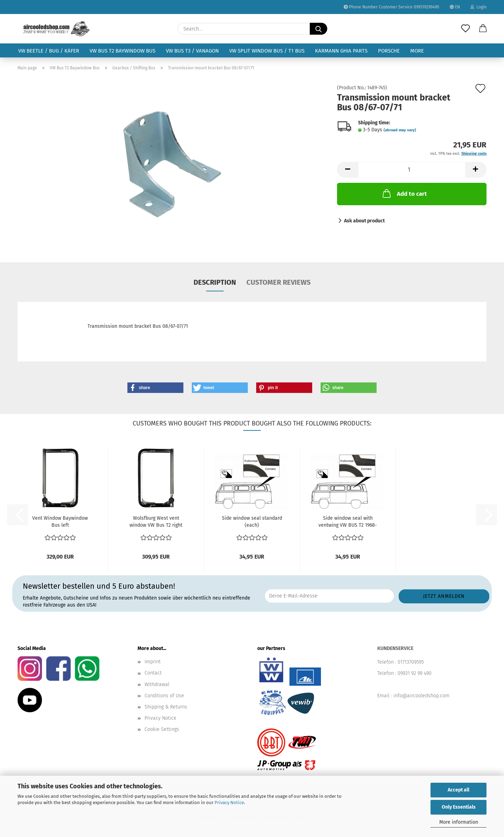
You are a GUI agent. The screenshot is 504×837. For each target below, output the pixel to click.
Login (478, 7)
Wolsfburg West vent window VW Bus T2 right (156, 522)
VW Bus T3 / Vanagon (192, 51)
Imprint (153, 662)
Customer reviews (278, 282)
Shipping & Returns (166, 707)
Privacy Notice (229, 803)
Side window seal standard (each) (252, 522)
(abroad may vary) (400, 130)
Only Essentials (459, 807)
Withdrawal (157, 684)
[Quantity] (412, 170)
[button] (483, 29)
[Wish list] (465, 29)
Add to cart (404, 193)
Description (215, 282)
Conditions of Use (164, 696)
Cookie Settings (162, 729)
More (417, 51)
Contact (153, 673)
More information (459, 822)
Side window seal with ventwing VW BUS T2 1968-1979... (348, 522)
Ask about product (364, 221)
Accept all (458, 790)
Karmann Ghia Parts (341, 51)
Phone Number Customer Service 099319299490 (391, 7)
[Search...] (318, 29)
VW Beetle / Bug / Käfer (49, 51)
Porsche (389, 51)
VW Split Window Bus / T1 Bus (267, 51)
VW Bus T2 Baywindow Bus (122, 51)
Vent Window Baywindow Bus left (60, 522)
